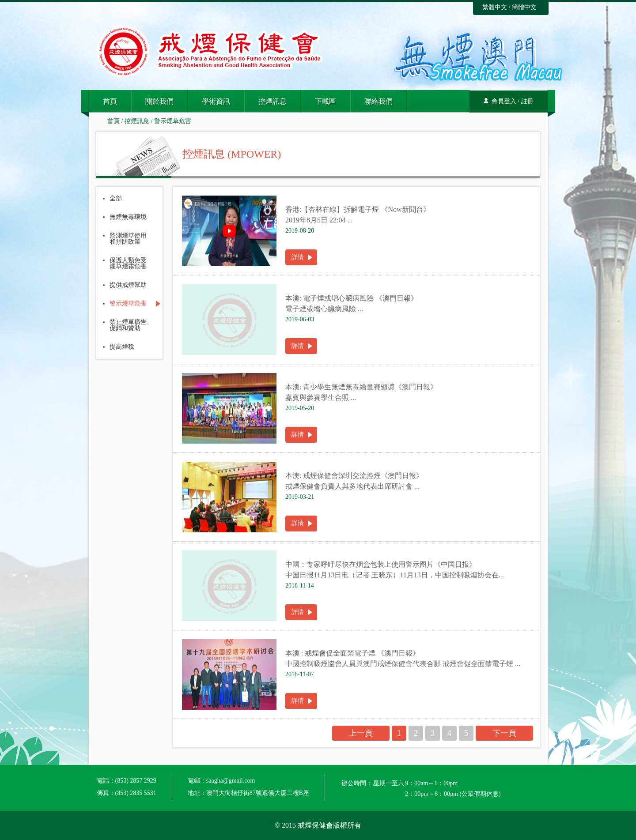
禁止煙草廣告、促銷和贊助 (131, 325)
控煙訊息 (273, 101)
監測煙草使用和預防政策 (128, 239)
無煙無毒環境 (128, 217)
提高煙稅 (122, 347)
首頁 (110, 101)
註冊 (527, 101)
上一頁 (361, 733)
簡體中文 (524, 7)
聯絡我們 (379, 101)
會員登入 (504, 101)
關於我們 (159, 101)
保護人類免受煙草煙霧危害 (128, 264)
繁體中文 (495, 7)
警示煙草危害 (173, 121)
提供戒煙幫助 (128, 285)
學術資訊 (216, 101)
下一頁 (504, 733)
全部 (116, 199)
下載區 (326, 101)
